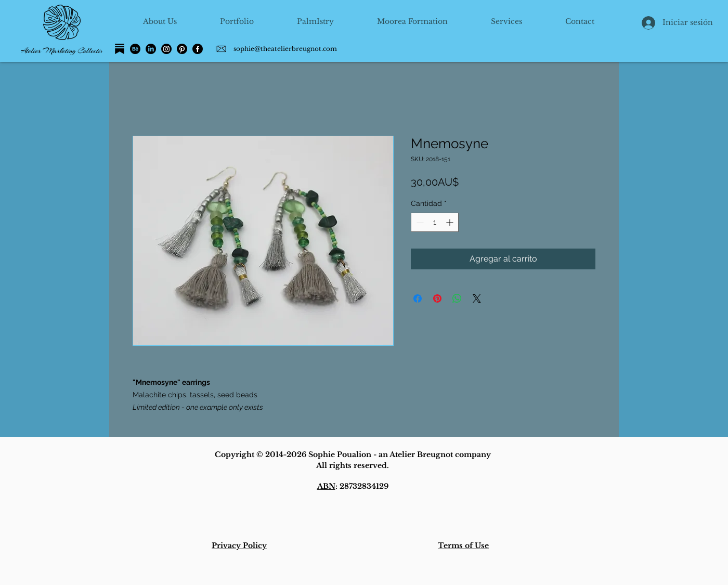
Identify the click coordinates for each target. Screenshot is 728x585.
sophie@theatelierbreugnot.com (285, 49)
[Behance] (135, 49)
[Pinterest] (182, 49)
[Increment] (451, 222)
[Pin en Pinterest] (437, 298)
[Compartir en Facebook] (418, 298)
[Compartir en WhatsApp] (457, 298)
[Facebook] (198, 49)
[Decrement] (419, 222)
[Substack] (120, 49)
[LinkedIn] (151, 49)
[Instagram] (166, 49)
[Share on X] (477, 298)
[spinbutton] (435, 222)
